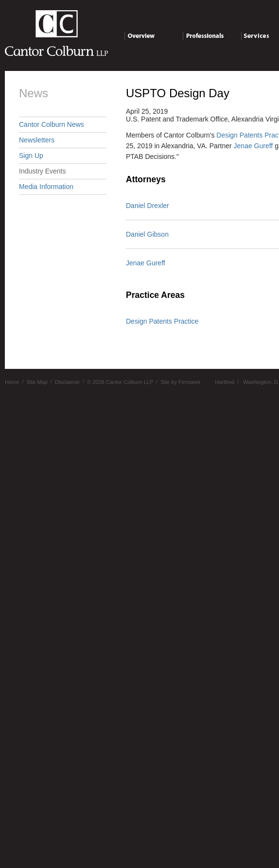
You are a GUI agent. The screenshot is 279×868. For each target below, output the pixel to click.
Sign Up (31, 156)
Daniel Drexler (148, 206)
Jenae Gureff (253, 146)
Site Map (37, 382)
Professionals (212, 37)
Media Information (46, 187)
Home (12, 382)
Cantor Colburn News (52, 124)
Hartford (225, 382)
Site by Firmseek (180, 382)
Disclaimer (67, 382)
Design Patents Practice (162, 321)
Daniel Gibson (147, 234)
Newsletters (37, 140)
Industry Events (43, 171)
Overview (153, 37)
